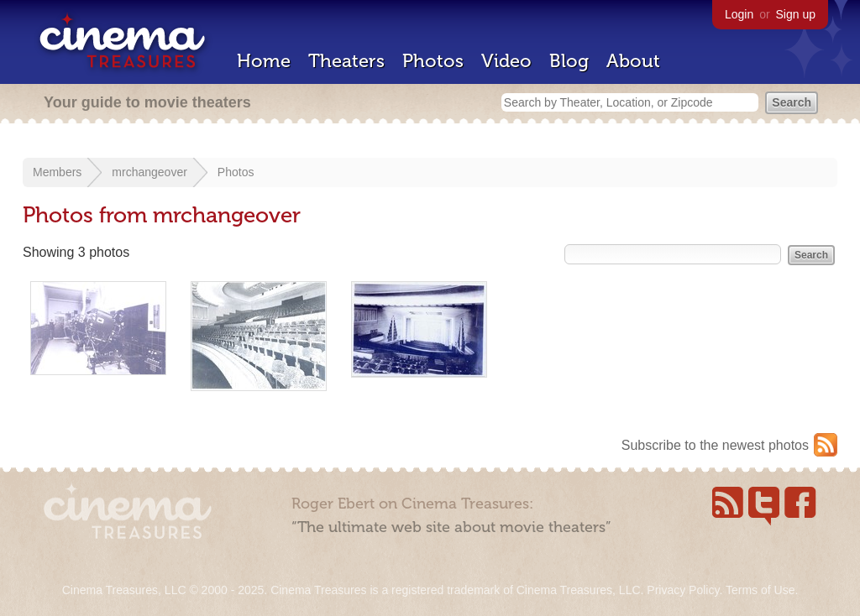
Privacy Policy (683, 590)
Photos (433, 61)
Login (739, 14)
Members (57, 172)
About (633, 61)
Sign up (796, 14)
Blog (569, 61)
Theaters (346, 61)
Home (264, 61)
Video (506, 61)
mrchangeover (149, 172)
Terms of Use (760, 590)
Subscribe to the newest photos (715, 445)
